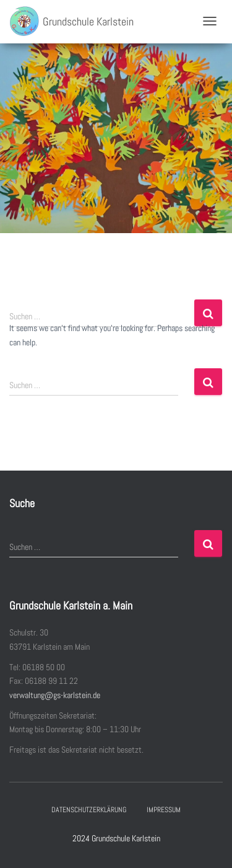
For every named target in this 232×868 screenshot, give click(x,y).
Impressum (164, 810)
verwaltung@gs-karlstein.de (55, 695)
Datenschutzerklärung (89, 810)
